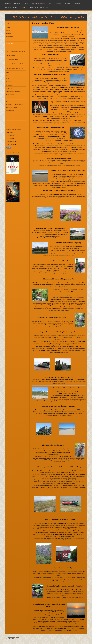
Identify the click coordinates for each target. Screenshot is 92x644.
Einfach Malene (10, 138)
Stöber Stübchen (10, 132)
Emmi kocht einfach (11, 144)
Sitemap (17, 637)
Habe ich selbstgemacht (12, 141)
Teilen (9, 148)
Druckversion (11, 637)
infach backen (10, 135)
